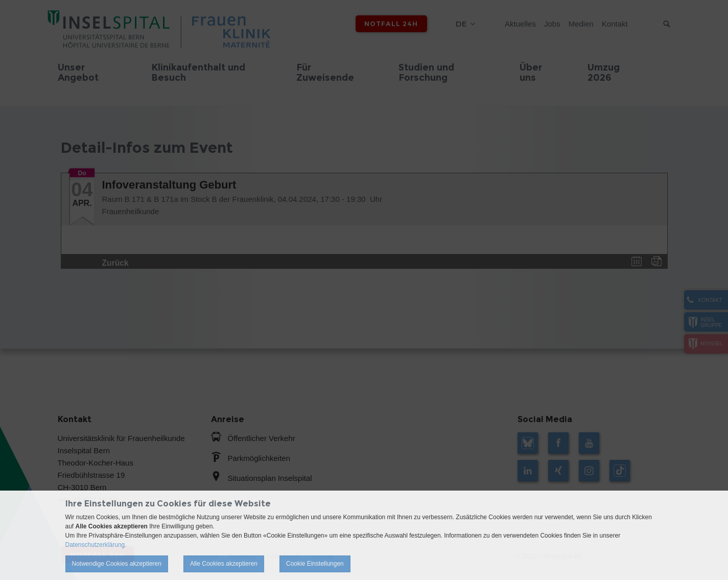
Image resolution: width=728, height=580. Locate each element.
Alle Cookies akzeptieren (224, 564)
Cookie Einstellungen (315, 564)
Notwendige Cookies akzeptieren (117, 564)
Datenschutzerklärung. (96, 545)
